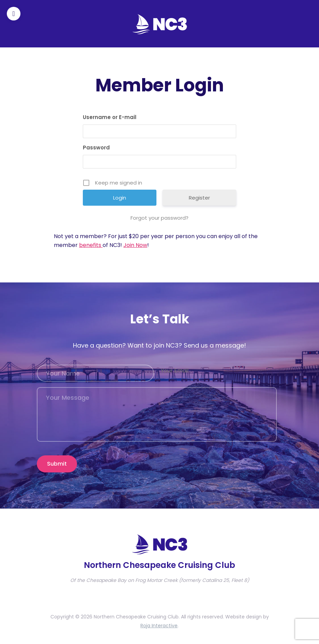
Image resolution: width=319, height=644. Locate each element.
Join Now (135, 245)
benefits (91, 245)
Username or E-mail (110, 117)
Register (199, 198)
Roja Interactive (159, 626)
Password (96, 148)
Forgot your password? (159, 218)
